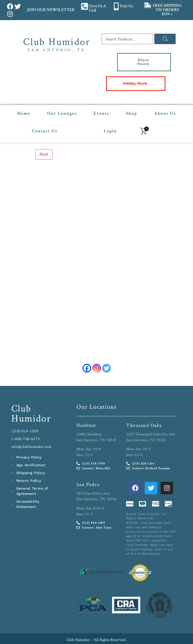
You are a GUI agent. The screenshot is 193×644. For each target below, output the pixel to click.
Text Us (126, 6)
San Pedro (88, 474)
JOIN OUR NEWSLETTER (51, 10)
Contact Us (45, 121)
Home (24, 103)
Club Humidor (57, 41)
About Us (165, 103)
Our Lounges (62, 103)
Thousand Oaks (144, 415)
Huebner (86, 415)
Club (21, 398)
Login (110, 121)
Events (101, 103)
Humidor (31, 408)
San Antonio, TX (57, 50)
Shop (132, 103)
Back (44, 144)
